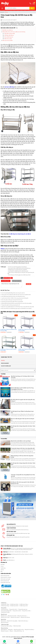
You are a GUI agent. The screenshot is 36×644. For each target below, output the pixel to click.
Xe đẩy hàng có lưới (24, 606)
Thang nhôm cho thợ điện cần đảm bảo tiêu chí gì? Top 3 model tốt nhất (16, 294)
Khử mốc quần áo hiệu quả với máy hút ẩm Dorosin (11, 300)
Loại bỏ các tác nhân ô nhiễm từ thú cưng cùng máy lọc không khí (14, 298)
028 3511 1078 (11, 558)
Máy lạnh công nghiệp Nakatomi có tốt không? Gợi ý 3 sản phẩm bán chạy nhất (17, 307)
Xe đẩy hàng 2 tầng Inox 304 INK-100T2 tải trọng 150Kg (9, 330)
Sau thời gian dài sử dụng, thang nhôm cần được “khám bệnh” (23, 427)
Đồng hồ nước (4, 616)
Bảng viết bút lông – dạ (19, 631)
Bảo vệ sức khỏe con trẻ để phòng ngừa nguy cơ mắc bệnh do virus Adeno (16, 308)
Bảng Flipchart (4, 630)
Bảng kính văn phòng (29, 630)
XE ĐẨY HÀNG (7, 278)
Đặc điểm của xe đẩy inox (8, 30)
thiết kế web (16, 637)
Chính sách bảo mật (5, 581)
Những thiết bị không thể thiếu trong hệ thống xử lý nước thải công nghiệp (16, 303)
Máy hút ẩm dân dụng (23, 621)
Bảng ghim (10, 630)
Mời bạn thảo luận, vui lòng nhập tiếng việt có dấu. (12, 285)
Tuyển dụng (3, 568)
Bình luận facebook (17, 281)
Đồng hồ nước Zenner (15, 617)
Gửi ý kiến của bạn (6, 281)
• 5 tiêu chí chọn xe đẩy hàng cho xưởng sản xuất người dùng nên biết (21, 273)
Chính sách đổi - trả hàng (6, 577)
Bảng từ (11, 631)
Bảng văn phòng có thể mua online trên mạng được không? (22, 456)
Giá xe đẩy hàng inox (9, 37)
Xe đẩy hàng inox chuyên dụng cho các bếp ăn (20, 23)
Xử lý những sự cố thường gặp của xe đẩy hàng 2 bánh (23, 25)
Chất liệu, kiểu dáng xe (9, 35)
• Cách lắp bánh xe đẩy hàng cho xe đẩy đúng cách (18, 271)
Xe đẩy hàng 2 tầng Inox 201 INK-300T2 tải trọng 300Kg (27, 330)
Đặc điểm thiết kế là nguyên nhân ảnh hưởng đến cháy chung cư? (23, 400)
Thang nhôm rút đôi (17, 611)
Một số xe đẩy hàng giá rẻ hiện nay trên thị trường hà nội (23, 419)
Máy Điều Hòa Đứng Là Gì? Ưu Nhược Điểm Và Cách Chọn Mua (22, 377)
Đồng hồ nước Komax (22, 616)
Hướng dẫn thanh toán (5, 582)
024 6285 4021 (11, 552)
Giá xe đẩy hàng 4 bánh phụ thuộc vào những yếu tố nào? (13, 296)
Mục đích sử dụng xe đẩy (10, 34)
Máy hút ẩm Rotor (5, 622)
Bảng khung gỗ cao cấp (19, 630)
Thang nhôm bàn (4, 609)
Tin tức (6, 12)
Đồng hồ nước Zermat (25, 617)
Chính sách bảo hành (5, 576)
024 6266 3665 (25, 552)
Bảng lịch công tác (5, 631)
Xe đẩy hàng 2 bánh (14, 604)
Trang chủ (2, 12)
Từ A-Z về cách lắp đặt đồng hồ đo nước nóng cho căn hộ (13, 293)
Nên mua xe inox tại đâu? (8, 40)
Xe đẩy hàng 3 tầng (5, 606)
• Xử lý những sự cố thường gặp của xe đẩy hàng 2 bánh (19, 275)
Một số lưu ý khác (8, 39)
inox (12, 278)
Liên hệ (2, 570)
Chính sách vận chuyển (5, 579)
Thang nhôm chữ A (13, 609)
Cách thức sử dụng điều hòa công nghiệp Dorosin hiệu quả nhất (23, 475)
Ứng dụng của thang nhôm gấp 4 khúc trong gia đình (12, 301)
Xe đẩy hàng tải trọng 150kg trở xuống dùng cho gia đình (22, 412)
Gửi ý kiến (29, 284)
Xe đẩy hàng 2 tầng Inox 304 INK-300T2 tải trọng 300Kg (27, 350)
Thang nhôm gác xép (23, 609)
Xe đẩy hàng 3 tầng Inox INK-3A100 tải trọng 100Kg (8, 350)
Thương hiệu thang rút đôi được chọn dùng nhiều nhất (23, 448)
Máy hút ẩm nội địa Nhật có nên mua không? (21, 441)
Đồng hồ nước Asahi (12, 616)
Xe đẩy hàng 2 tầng (24, 604)
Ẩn (17, 28)
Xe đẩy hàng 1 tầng (5, 604)
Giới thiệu (3, 565)
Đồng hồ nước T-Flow (5, 617)
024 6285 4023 (18, 552)
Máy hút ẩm (3, 621)
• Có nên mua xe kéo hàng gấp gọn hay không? (17, 267)
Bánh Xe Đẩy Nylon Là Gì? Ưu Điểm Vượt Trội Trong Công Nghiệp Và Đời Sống (22, 389)
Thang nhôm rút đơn (26, 611)
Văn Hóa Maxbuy (5, 363)
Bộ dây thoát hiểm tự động (6, 626)
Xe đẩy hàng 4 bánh (14, 606)
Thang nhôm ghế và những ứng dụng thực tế (10, 305)
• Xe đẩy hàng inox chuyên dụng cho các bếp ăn (17, 270)
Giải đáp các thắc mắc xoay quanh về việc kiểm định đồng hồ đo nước (22, 483)
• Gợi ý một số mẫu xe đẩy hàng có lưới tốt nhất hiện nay (19, 268)
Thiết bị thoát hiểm (17, 626)
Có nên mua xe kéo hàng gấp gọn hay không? (10, 22)
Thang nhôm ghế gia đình (6, 611)
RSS (1, 571)
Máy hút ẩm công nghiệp (12, 621)
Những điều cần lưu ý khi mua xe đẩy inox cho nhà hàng (14, 32)
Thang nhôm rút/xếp (5, 612)
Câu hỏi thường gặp (6, 366)
